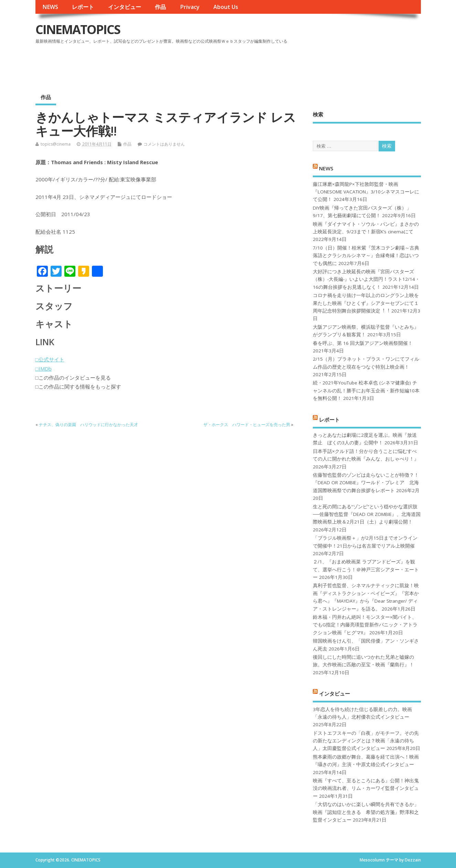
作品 (160, 7)
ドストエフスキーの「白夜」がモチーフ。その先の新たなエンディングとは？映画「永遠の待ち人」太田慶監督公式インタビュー (366, 741)
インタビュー (125, 7)
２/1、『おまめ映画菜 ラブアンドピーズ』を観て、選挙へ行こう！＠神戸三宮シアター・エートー (366, 569)
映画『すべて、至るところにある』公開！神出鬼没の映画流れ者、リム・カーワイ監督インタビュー (366, 788)
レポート (83, 7)
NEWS (50, 7)
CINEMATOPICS (78, 29)
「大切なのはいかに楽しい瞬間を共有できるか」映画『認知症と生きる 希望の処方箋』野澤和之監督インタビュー (366, 812)
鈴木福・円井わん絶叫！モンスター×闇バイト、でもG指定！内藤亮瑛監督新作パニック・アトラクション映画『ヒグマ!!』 (365, 625)
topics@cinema (56, 144)
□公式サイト (50, 359)
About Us (226, 7)
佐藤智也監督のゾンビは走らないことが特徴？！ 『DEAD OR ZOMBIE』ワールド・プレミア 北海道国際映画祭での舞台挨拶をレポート (366, 483)
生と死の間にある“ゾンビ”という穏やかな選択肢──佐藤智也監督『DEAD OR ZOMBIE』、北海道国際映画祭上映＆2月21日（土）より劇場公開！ (367, 514)
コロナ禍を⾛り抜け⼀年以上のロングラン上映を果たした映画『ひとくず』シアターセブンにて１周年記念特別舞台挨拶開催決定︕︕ (366, 303)
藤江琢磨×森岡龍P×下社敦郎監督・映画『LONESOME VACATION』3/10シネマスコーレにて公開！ (366, 192)
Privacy (190, 7)
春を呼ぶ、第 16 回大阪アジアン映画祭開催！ (363, 343)
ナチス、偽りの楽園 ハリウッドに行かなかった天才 (88, 425)
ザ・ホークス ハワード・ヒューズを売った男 (247, 425)
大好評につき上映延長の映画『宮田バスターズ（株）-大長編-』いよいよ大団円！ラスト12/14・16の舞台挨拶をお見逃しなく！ (366, 279)
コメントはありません (164, 144)
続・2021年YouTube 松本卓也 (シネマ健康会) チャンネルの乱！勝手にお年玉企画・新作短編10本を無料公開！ (366, 390)
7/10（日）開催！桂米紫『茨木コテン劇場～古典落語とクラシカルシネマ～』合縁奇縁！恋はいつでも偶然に (366, 256)
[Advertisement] (290, 65)
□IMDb (44, 369)
